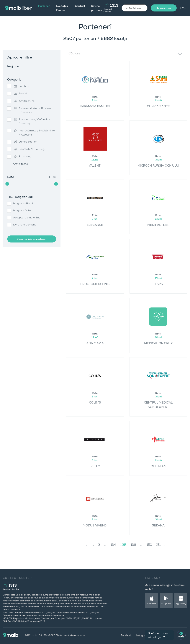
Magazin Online (23, 210)
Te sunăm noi (164, 8)
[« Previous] (87, 545)
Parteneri (44, 6)
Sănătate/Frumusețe (29, 149)
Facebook (126, 635)
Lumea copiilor (25, 142)
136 (133, 545)
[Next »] (168, 545)
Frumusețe (23, 157)
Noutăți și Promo (62, 8)
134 (113, 545)
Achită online (24, 101)
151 (158, 545)
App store (152, 604)
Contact (80, 6)
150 (149, 545)
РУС (183, 8)
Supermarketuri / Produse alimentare (32, 110)
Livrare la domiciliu (25, 225)
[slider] (7, 184)
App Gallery (181, 604)
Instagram (142, 635)
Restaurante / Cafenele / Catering (32, 121)
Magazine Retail (23, 203)
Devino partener (97, 8)
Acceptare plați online (27, 218)
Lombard (22, 86)
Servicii (20, 94)
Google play (166, 604)
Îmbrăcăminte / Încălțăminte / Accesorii (34, 133)
